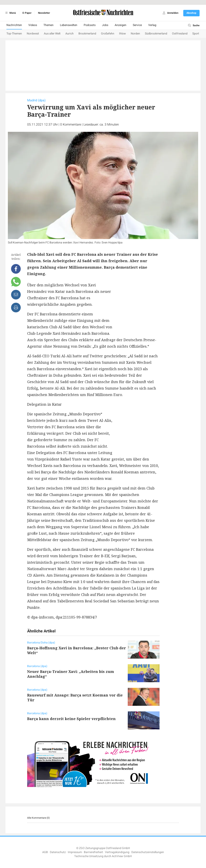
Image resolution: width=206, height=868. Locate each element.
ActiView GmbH (122, 856)
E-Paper (27, 13)
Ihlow (123, 34)
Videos (33, 25)
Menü (10, 13)
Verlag (152, 25)
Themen (48, 25)
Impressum (75, 852)
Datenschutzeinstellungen (148, 852)
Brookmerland (87, 34)
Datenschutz (58, 852)
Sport (196, 34)
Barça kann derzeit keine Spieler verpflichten (71, 719)
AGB (45, 852)
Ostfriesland (180, 34)
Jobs (105, 25)
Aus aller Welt (52, 34)
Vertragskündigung (117, 852)
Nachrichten (14, 25)
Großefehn (108, 34)
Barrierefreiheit (93, 852)
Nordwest (33, 34)
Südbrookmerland (156, 34)
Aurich (70, 34)
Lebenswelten (69, 25)
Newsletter (44, 13)
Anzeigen (121, 25)
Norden (135, 34)
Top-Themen (14, 34)
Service (137, 25)
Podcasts (90, 25)
